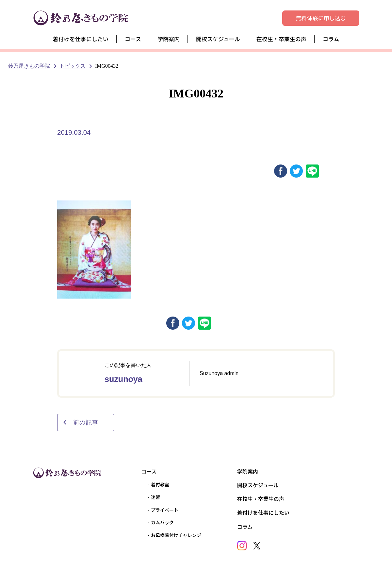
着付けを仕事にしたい (81, 39)
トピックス (73, 66)
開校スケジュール (218, 39)
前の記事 (81, 422)
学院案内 (169, 39)
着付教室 (160, 484)
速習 (155, 497)
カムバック (162, 522)
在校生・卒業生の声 (281, 39)
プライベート (165, 510)
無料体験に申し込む (321, 18)
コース (133, 39)
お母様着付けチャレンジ (176, 535)
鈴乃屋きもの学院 (29, 66)
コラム (331, 39)
